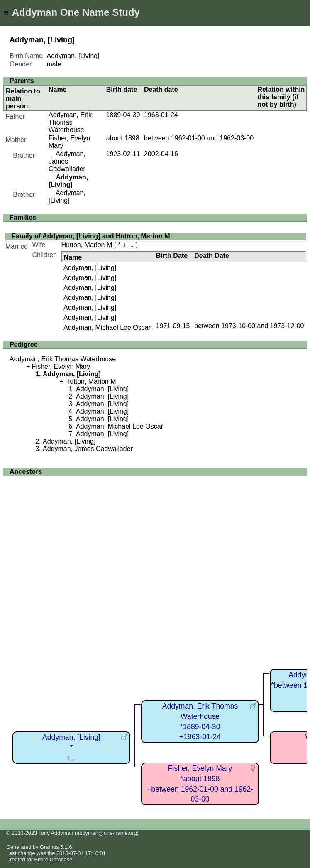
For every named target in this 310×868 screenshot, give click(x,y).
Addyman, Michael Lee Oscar (107, 327)
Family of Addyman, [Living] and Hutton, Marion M (91, 236)
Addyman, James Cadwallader (67, 161)
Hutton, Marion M (87, 245)
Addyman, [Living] (67, 197)
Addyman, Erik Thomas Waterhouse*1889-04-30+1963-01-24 (200, 721)
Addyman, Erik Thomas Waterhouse (70, 122)
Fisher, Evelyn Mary (61, 367)
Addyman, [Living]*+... (71, 747)
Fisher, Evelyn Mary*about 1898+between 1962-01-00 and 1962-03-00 (200, 784)
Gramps (49, 847)
